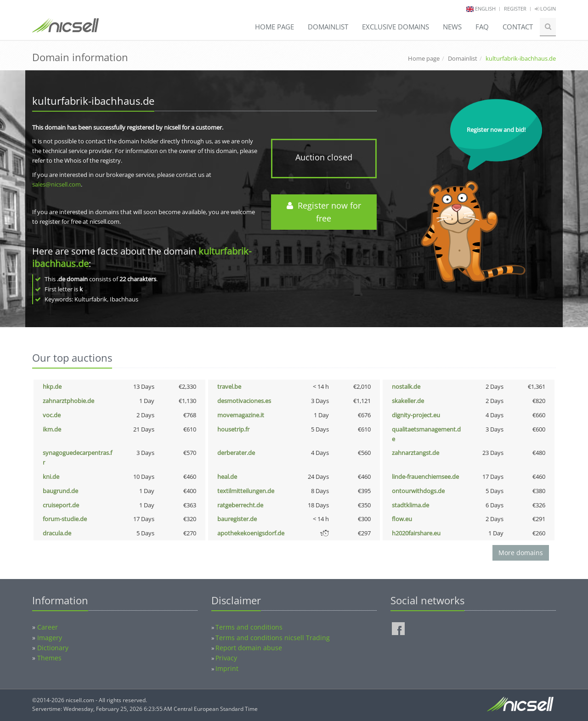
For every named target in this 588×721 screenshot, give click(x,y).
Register (515, 9)
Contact (518, 27)
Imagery (50, 638)
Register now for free (324, 212)
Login (545, 9)
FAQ (482, 27)
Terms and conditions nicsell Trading (273, 638)
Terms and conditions (249, 627)
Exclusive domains (396, 27)
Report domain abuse (249, 648)
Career (48, 627)
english (485, 9)
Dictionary (53, 648)
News (452, 27)
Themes (49, 658)
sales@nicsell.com (57, 184)
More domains (521, 553)
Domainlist (328, 27)
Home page (274, 27)
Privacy (226, 658)
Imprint (227, 668)
